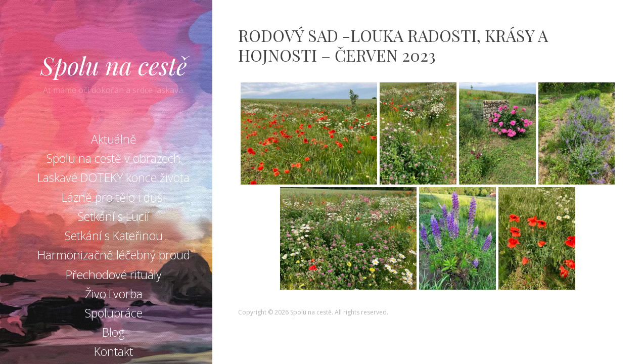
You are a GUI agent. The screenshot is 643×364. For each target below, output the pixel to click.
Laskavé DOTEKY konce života (113, 177)
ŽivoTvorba (114, 294)
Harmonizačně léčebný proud (114, 255)
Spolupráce (114, 313)
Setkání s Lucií (113, 216)
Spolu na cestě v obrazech (113, 158)
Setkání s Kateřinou (114, 236)
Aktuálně (114, 139)
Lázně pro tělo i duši (113, 197)
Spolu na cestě (114, 65)
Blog (113, 332)
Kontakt (113, 351)
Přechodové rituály (114, 275)
